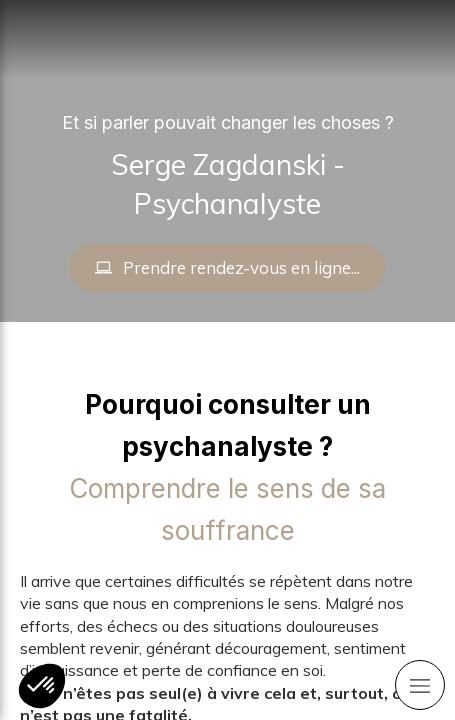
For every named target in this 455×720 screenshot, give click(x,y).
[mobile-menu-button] (420, 685)
